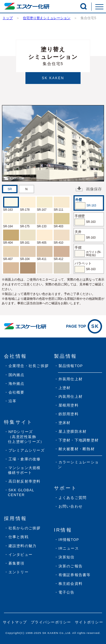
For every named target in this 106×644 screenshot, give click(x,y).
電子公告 (67, 592)
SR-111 (59, 210)
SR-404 (8, 243)
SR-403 (59, 226)
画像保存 (89, 189)
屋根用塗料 (69, 405)
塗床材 (65, 423)
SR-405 (42, 243)
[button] (84, 6)
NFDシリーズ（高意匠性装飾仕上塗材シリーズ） (26, 437)
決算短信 (67, 557)
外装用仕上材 (71, 379)
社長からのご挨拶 (25, 528)
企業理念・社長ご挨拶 (29, 366)
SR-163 (8, 210)
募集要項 (17, 563)
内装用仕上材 (71, 397)
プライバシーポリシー (51, 622)
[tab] (10, 189)
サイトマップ (15, 622)
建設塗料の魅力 (23, 546)
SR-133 (42, 226)
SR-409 (59, 276)
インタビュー (21, 555)
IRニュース (69, 548)
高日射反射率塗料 (25, 481)
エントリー (19, 572)
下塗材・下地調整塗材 (79, 440)
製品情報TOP (71, 366)
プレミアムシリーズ (27, 450)
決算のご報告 (71, 566)
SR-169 (25, 276)
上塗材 (65, 388)
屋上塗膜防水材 (73, 432)
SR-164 (8, 226)
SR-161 (25, 243)
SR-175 (25, 226)
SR (10, 189)
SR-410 (59, 243)
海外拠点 (17, 384)
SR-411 (42, 259)
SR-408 (42, 276)
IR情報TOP (69, 540)
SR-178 (25, 210)
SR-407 (8, 259)
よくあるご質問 (73, 498)
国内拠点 (17, 375)
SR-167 (42, 210)
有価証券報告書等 (75, 575)
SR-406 (8, 276)
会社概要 (17, 392)
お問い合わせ (71, 507)
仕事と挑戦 (19, 537)
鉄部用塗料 (69, 414)
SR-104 (25, 259)
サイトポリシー (89, 622)
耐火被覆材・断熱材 (77, 449)
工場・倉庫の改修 (25, 459)
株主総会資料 (71, 584)
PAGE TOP (84, 326)
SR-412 (59, 259)
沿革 (13, 401)
